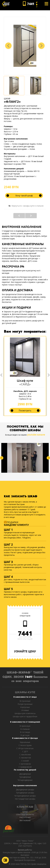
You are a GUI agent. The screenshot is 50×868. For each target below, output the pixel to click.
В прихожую (25, 726)
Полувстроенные (25, 704)
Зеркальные (25, 742)
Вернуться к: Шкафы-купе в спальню (26, 206)
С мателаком (25, 764)
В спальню (25, 729)
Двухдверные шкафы (25, 790)
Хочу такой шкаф (24, 196)
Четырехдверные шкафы (25, 796)
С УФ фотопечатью (25, 748)
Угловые (25, 710)
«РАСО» (19, 216)
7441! (29, 677)
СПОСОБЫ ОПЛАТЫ (25, 815)
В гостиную (25, 732)
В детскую (25, 735)
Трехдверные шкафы (25, 793)
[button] (41, 46)
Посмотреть (25, 411)
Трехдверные (25, 777)
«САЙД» (25, 384)
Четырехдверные (25, 780)
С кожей (25, 761)
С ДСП (25, 751)
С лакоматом (25, 758)
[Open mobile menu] (46, 4)
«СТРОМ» (31, 216)
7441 (25, 633)
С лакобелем (25, 755)
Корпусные (25, 707)
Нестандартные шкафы (25, 799)
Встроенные (25, 701)
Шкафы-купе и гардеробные (25, 716)
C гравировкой (25, 767)
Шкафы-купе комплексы (25, 713)
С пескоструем (25, 745)
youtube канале (36, 435)
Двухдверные (25, 774)
